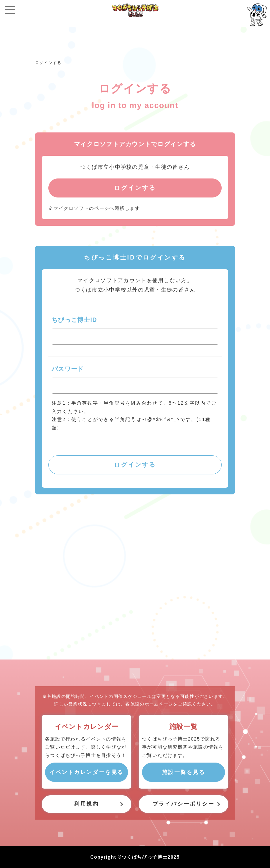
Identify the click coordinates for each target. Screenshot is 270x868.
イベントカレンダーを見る (86, 772)
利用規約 (86, 804)
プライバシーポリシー (184, 804)
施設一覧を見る (184, 772)
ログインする (48, 63)
